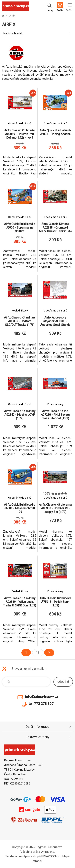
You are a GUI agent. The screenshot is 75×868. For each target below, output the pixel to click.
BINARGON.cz (50, 856)
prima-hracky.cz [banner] (16, 7)
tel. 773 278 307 (41, 704)
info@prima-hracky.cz (42, 697)
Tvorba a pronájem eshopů (23, 856)
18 (38, 653)
